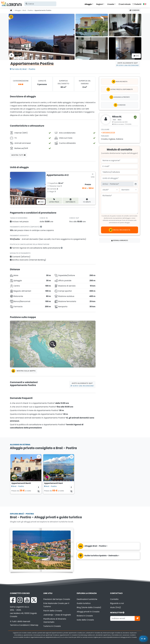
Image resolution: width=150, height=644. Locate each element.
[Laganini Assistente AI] (143, 639)
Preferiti (137, 4)
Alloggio (88, 4)
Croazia (111, 4)
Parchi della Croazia (53, 611)
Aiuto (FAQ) (115, 607)
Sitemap (34, 625)
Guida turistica (84, 603)
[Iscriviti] (137, 618)
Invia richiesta (120, 82)
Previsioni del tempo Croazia (57, 599)
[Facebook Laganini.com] (13, 600)
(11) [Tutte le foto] (136, 56)
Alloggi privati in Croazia (88, 612)
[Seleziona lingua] (146, 4)
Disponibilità (71, 201)
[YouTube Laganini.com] (27, 600)
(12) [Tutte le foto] (41, 202)
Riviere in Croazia (85, 616)
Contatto (114, 599)
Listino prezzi (54, 201)
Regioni (100, 4)
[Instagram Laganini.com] (20, 600)
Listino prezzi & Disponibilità (120, 89)
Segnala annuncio (120, 240)
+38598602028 (108, 133)
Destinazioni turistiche (87, 599)
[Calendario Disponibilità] (39, 491)
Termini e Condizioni (19, 625)
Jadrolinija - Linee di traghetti (57, 615)
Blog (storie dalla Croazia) (89, 607)
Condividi (135, 10)
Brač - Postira (28, 10)
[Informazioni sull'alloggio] (39, 487)
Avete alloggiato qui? (128, 64)
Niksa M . (18, 54)
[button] (53, 344)
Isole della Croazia (85, 620)
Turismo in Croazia (52, 626)
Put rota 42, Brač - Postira (23, 69)
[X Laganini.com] (34, 600)
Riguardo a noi (117, 603)
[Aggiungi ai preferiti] (120, 97)
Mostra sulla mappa (23, 371)
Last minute (125, 4)
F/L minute (87, 201)
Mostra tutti (19, 155)
